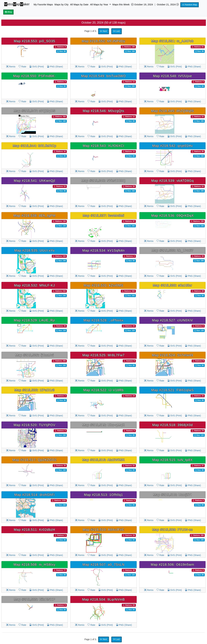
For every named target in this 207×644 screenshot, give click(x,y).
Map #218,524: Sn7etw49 (172, 355)
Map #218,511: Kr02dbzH (35, 530)
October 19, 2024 (142, 4)
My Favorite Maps (43, 4)
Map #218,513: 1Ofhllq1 (103, 495)
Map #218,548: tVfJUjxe (172, 76)
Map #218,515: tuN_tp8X (173, 460)
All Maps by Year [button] (99, 4)
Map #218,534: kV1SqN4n (103, 250)
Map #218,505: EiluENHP (35, 599)
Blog (8, 12)
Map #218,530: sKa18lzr (172, 285)
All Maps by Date (79, 4)
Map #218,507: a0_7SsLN (103, 565)
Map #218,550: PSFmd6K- (34, 76)
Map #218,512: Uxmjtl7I (172, 495)
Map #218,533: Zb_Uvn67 (172, 250)
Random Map (190, 5)
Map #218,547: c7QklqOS (35, 111)
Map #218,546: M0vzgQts (104, 111)
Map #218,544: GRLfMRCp (34, 146)
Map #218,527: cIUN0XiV (172, 320)
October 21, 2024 (168, 4)
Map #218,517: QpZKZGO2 (35, 460)
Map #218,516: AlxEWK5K (103, 460)
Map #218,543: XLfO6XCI (104, 146)
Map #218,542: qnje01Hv (172, 146)
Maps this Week (121, 4)
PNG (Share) (55, 67)
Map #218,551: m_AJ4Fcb (173, 41)
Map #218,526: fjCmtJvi (35, 355)
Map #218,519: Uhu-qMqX (103, 425)
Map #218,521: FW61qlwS (172, 390)
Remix (11, 67)
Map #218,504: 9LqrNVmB (103, 599)
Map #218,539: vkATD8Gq (172, 181)
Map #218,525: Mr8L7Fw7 (104, 355)
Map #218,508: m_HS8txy (35, 565)
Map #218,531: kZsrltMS (103, 285)
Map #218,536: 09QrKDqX (172, 216)
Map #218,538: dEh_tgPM (34, 216)
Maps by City (62, 4)
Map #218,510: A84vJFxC (103, 530)
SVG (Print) (36, 67)
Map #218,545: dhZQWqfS (172, 111)
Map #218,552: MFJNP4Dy (104, 41)
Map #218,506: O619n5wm (172, 565)
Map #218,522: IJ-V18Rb (103, 390)
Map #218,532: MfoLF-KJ (35, 285)
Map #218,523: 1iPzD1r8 (35, 390)
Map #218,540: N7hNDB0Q (103, 181)
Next (103, 31)
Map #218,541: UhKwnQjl (35, 181)
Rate (22, 67)
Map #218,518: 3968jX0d (172, 425)
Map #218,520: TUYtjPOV (34, 425)
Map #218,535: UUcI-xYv (34, 250)
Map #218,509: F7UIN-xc (172, 530)
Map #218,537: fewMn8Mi (103, 216)
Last (116, 31)
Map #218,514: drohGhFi (34, 495)
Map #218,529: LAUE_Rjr (35, 320)
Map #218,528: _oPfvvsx (103, 320)
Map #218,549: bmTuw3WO (104, 76)
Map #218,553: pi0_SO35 (35, 41)
